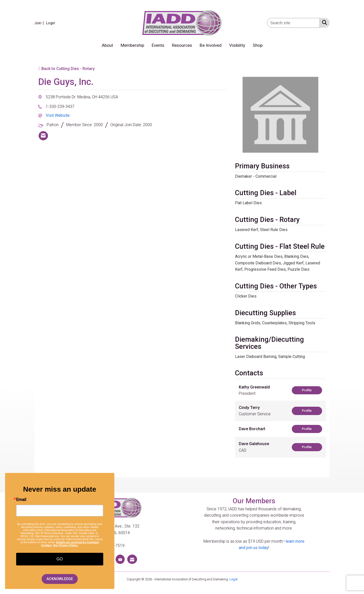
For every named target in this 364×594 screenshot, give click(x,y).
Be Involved (211, 45)
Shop (258, 45)
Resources (182, 45)
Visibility (237, 45)
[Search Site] (323, 22)
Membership (132, 45)
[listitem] (40, 23)
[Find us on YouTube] (120, 559)
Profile (307, 390)
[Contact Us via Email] (132, 559)
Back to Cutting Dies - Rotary (66, 69)
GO (60, 559)
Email (21, 500)
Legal (233, 579)
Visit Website (58, 115)
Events (158, 45)
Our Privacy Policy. (66, 545)
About (107, 45)
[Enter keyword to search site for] (293, 23)
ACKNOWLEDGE (60, 579)
